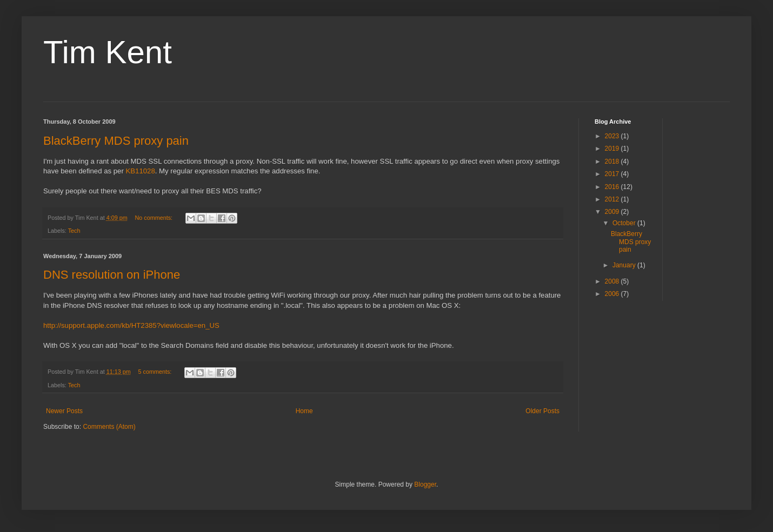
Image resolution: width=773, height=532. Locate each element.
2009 (613, 212)
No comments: (154, 218)
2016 (613, 187)
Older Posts (542, 411)
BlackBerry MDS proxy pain (116, 141)
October (625, 223)
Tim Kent (108, 52)
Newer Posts (64, 411)
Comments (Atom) (109, 427)
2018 (613, 161)
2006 (613, 294)
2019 (613, 149)
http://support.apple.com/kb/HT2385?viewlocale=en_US (131, 325)
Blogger (425, 484)
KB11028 (141, 171)
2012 (613, 199)
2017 (613, 174)
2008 (613, 281)
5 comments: (155, 372)
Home (304, 411)
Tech (74, 231)
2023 (613, 136)
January (625, 265)
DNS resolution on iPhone (112, 275)
